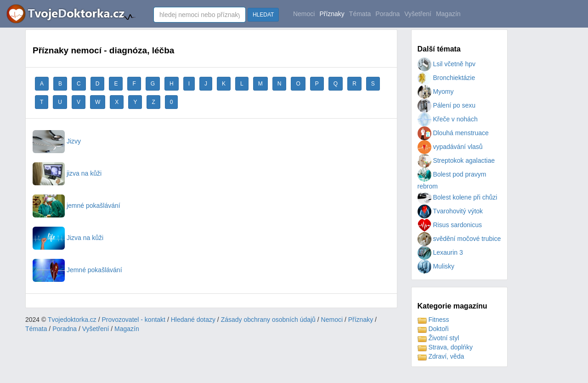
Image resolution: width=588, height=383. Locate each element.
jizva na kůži (67, 173)
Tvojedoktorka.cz (72, 320)
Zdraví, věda (441, 356)
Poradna (387, 14)
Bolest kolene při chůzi (458, 197)
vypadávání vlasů (450, 147)
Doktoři (433, 329)
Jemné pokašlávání (77, 270)
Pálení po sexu (447, 105)
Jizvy (57, 141)
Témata (360, 14)
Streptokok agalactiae (456, 160)
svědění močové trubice (459, 239)
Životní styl (438, 338)
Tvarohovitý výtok (450, 211)
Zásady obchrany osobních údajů (268, 320)
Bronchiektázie (447, 78)
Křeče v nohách (448, 119)
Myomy (436, 91)
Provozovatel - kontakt (134, 320)
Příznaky (332, 14)
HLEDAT (263, 15)
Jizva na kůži (68, 238)
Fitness (433, 320)
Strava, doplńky (445, 347)
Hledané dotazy (193, 320)
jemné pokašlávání (76, 206)
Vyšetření (418, 14)
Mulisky (436, 266)
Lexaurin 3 (440, 252)
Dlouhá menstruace (453, 133)
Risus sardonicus (450, 225)
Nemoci (304, 14)
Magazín (448, 14)
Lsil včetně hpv (447, 64)
